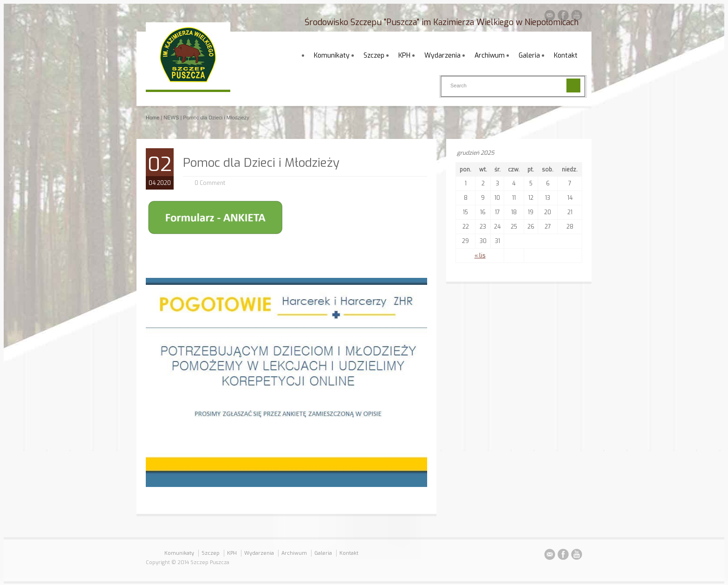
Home (153, 118)
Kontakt (566, 56)
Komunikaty (332, 56)
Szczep (374, 56)
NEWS (171, 118)
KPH (404, 56)
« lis (480, 256)
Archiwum (490, 56)
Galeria (529, 56)
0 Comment (210, 183)
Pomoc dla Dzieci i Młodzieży (261, 163)
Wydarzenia (442, 56)
